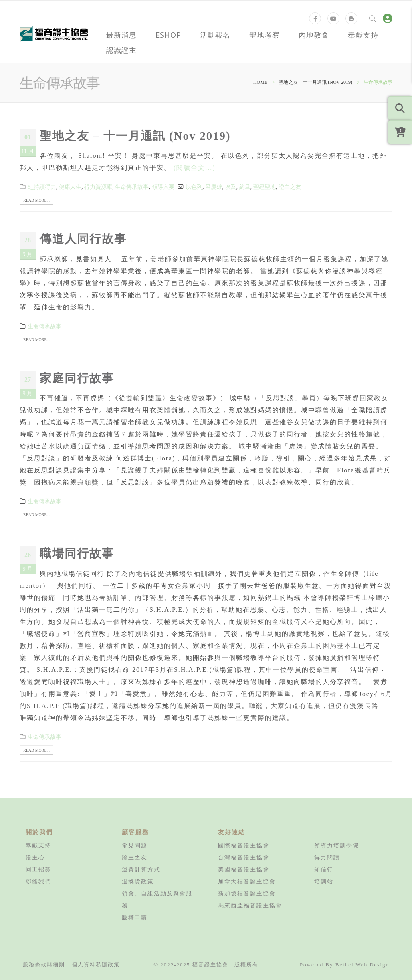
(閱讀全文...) (195, 168)
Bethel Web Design (362, 965)
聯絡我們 (38, 881)
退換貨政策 (138, 881)
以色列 (194, 187)
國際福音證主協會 (244, 845)
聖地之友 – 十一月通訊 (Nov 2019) (135, 136)
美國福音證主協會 (244, 869)
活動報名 (215, 35)
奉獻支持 (363, 35)
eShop (168, 35)
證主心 (35, 857)
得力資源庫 (98, 187)
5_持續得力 (42, 187)
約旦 (245, 187)
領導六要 (163, 187)
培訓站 (324, 881)
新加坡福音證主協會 (247, 893)
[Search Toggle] (373, 18)
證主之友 (290, 187)
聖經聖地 (265, 187)
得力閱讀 (327, 857)
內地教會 (314, 35)
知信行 (324, 869)
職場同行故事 (77, 553)
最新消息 (121, 35)
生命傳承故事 (132, 187)
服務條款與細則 (44, 965)
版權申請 (135, 917)
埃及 (230, 187)
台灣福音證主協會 (244, 857)
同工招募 (38, 869)
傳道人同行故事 (83, 239)
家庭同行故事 (77, 378)
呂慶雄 (214, 187)
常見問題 (135, 845)
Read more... (36, 200)
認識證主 (121, 50)
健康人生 (70, 187)
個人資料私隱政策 (96, 965)
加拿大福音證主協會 (247, 881)
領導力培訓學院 (337, 845)
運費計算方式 (141, 869)
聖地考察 (265, 35)
